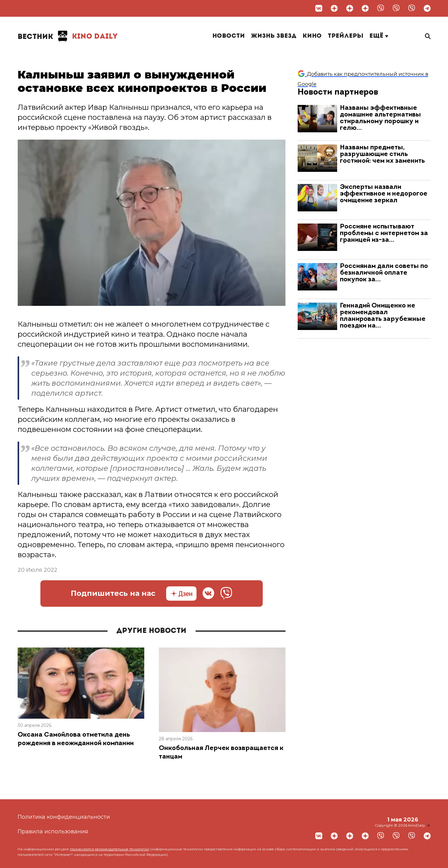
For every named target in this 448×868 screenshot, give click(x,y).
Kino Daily (68, 36)
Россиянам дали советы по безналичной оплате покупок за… (384, 273)
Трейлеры (345, 36)
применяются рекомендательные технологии (109, 849)
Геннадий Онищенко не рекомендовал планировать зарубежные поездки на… (383, 316)
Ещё (379, 36)
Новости (229, 36)
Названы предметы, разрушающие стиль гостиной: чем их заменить (382, 154)
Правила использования (53, 832)
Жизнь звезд (274, 36)
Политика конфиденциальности (64, 817)
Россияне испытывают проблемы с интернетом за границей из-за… (384, 233)
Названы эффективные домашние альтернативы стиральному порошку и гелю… (380, 118)
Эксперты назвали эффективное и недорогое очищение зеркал (384, 194)
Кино (312, 36)
